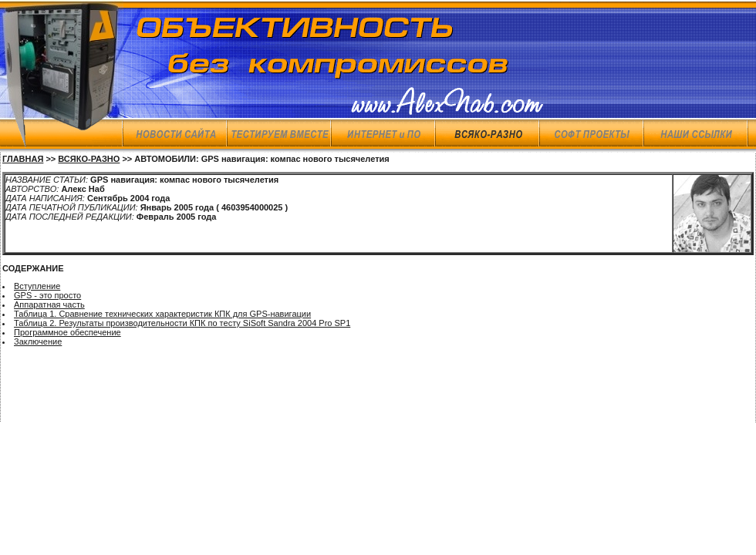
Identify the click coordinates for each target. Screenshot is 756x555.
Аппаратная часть (49, 304)
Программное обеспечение (67, 332)
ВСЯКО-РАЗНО (89, 159)
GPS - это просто (47, 295)
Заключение (38, 341)
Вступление (37, 286)
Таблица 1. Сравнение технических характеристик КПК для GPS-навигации (162, 314)
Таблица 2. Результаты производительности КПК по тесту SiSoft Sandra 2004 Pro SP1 (182, 323)
